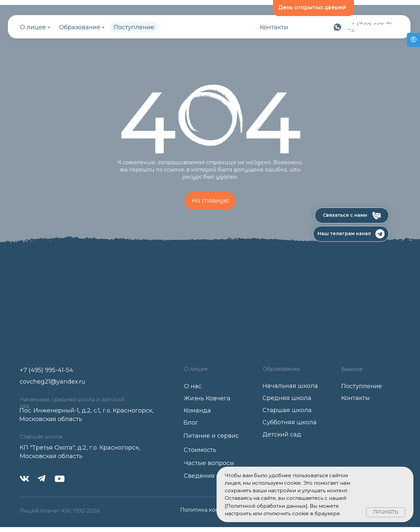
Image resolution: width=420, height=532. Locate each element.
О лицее (33, 27)
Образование (80, 27)
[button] (352, 215)
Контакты (274, 27)
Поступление (134, 27)
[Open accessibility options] (413, 40)
